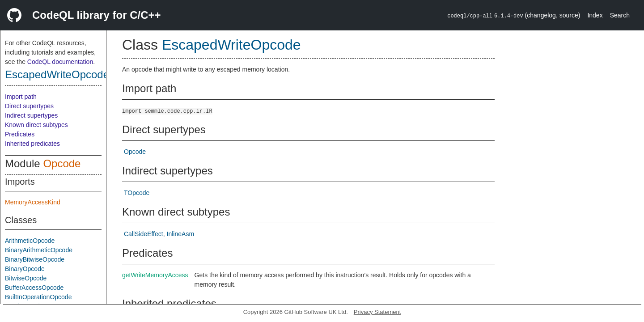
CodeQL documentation (60, 62)
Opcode (62, 163)
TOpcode (137, 193)
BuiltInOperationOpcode (38, 297)
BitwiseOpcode (26, 278)
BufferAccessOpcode (34, 288)
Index (595, 15)
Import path (21, 97)
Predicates (20, 134)
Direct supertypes (29, 106)
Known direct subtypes (36, 125)
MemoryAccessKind (33, 202)
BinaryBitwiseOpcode (35, 259)
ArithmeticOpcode (30, 241)
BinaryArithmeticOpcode (39, 250)
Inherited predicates (32, 144)
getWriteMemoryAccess (155, 275)
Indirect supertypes (31, 115)
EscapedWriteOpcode (57, 74)
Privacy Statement (377, 312)
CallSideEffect (144, 234)
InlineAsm (180, 234)
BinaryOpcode (25, 269)
